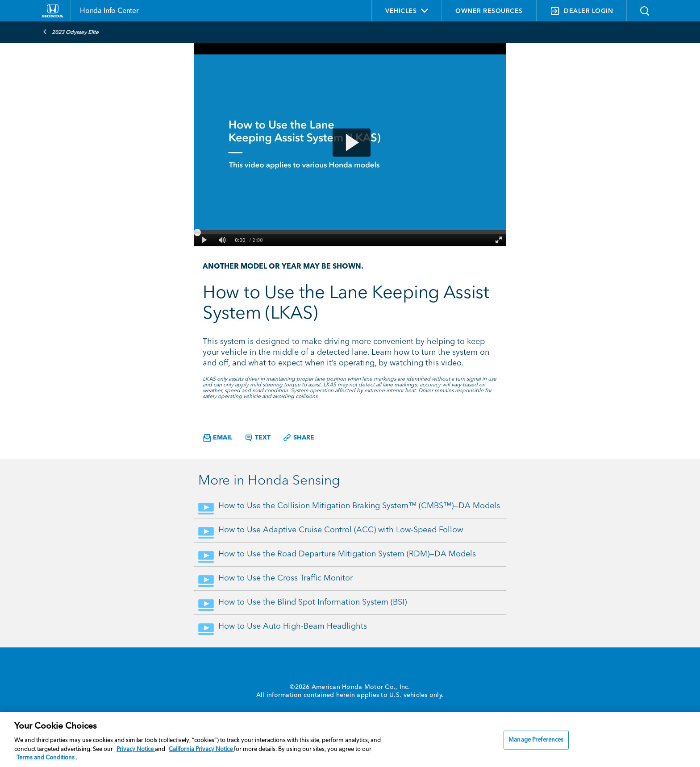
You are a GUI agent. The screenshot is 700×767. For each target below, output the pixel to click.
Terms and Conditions (46, 758)
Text (257, 438)
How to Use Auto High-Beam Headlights (293, 626)
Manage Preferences (536, 740)
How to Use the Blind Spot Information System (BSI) (312, 602)
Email (218, 438)
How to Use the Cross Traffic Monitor (285, 578)
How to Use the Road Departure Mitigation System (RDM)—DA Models (347, 554)
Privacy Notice (136, 749)
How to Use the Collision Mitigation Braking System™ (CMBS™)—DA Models (359, 506)
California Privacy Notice (201, 749)
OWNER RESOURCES (489, 11)
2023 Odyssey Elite (71, 32)
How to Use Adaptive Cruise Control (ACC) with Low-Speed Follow (341, 530)
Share (298, 438)
